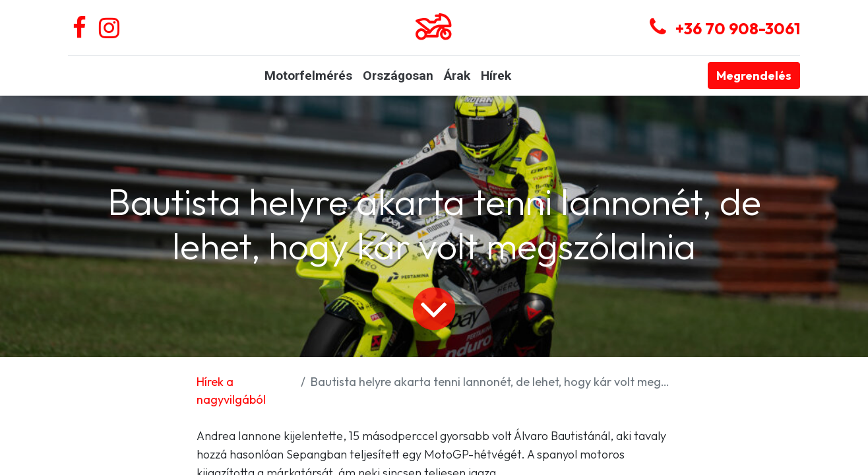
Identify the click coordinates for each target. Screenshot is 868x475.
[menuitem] (308, 76)
